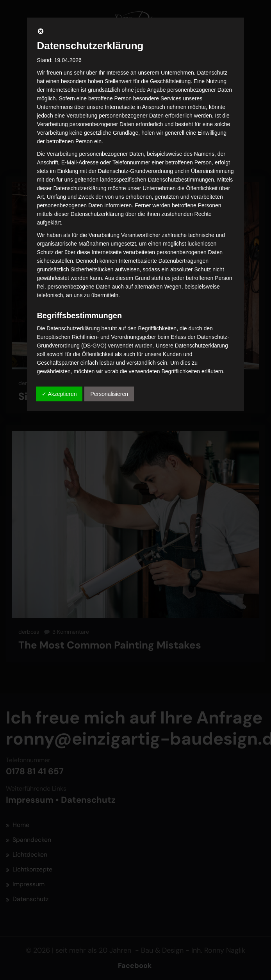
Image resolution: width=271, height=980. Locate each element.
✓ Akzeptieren (59, 394)
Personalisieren (109, 394)
